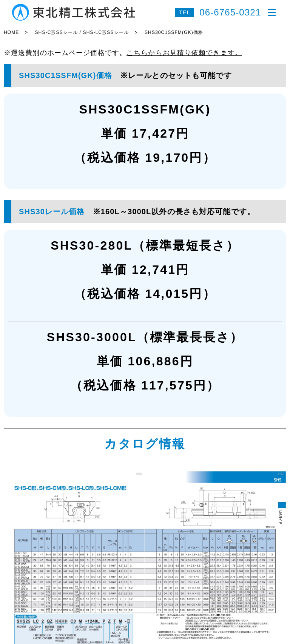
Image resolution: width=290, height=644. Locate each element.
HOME (11, 32)
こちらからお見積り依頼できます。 (184, 53)
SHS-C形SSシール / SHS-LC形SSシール (82, 32)
